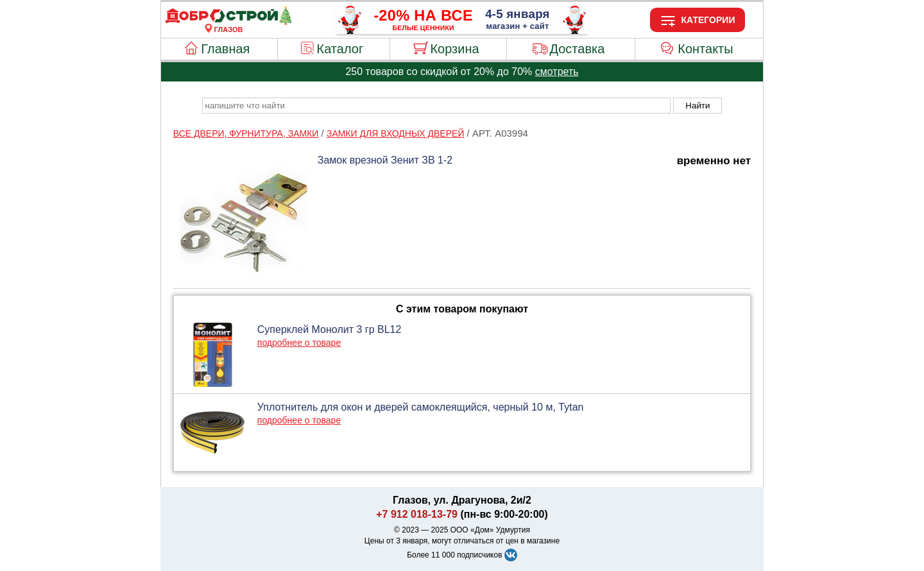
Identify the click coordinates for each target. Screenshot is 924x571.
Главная (225, 49)
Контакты (705, 49)
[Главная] (228, 22)
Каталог (340, 49)
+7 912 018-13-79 (417, 514)
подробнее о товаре (299, 343)
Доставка (577, 49)
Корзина (454, 49)
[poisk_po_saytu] (436, 106)
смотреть (557, 72)
